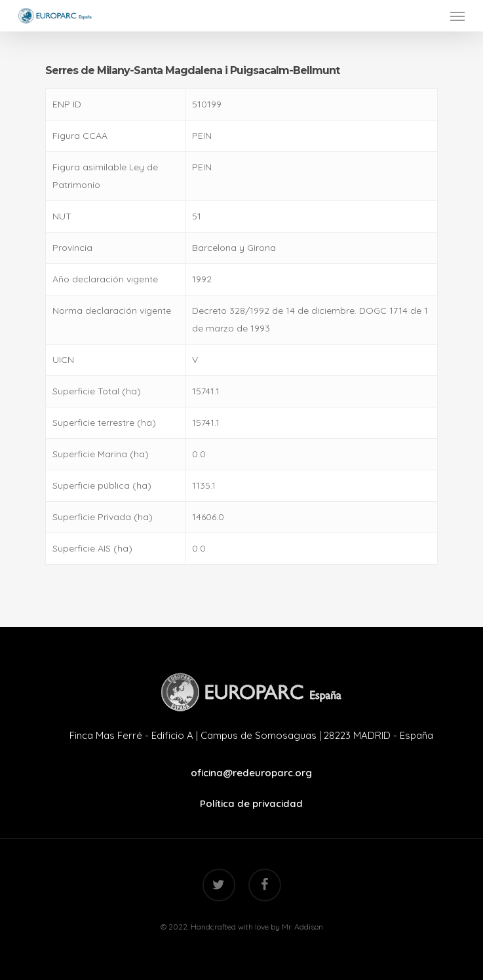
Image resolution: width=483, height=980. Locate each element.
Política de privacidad (251, 803)
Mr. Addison (302, 927)
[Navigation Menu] (457, 16)
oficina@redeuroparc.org (251, 773)
